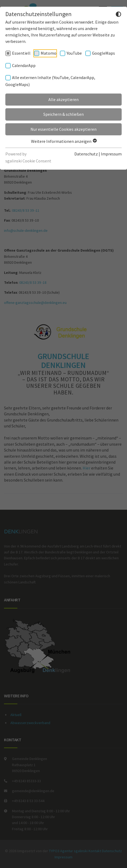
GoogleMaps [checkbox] (103, 53)
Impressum (111, 154)
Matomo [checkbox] (49, 53)
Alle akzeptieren (63, 99)
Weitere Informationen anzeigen (64, 141)
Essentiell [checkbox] (21, 53)
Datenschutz (86, 154)
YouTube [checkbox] (74, 53)
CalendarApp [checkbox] (24, 65)
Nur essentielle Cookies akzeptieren (63, 129)
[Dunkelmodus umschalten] (118, 15)
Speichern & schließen (63, 114)
